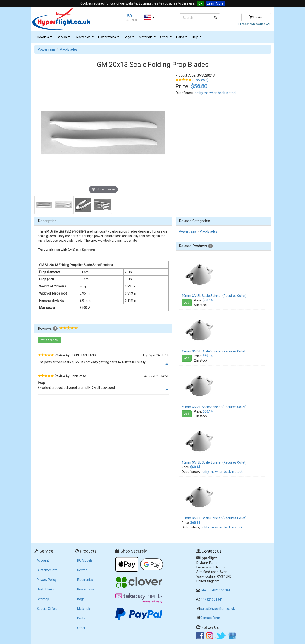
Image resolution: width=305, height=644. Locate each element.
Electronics (85, 38)
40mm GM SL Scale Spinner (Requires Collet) (214, 296)
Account (43, 560)
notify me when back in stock (216, 93)
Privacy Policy (47, 580)
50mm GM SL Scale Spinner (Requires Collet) (214, 407)
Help (197, 38)
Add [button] (187, 303)
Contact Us (212, 551)
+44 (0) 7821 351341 (215, 590)
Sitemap (43, 599)
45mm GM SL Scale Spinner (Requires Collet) (214, 462)
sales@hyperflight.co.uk (218, 609)
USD (129, 16)
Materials (148, 38)
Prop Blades (69, 49)
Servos (64, 38)
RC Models (43, 38)
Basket (256, 17)
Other (166, 38)
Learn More (215, 3)
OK (200, 3)
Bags (130, 38)
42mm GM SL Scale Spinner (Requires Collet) (214, 351)
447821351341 (212, 599)
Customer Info (47, 570)
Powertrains (109, 38)
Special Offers (47, 609)
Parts (182, 38)
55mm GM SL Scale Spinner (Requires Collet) (214, 518)
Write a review (49, 340)
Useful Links (45, 589)
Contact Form (210, 618)
